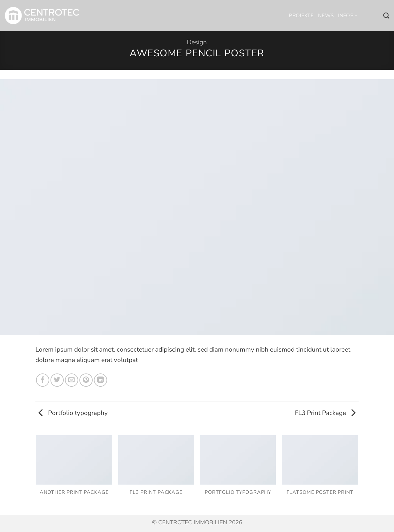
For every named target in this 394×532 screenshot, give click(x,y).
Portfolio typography (73, 413)
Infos (348, 16)
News (326, 16)
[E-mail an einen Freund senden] (72, 380)
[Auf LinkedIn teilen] (101, 380)
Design (197, 42)
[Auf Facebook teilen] (43, 380)
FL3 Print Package (325, 413)
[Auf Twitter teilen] (57, 380)
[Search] (386, 16)
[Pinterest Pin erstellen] (86, 380)
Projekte (301, 16)
